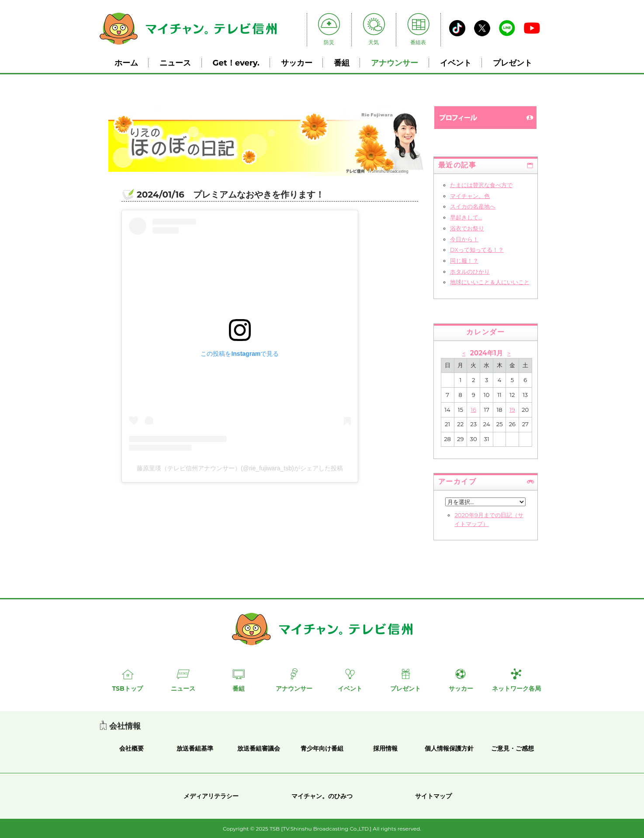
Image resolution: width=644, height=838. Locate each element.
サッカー (297, 63)
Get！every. (236, 63)
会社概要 (132, 748)
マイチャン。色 (470, 196)
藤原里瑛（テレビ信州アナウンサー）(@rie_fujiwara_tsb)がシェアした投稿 (240, 468)
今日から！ (464, 239)
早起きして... (466, 217)
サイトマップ (433, 796)
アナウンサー (395, 63)
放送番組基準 (195, 748)
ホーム (126, 63)
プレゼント (512, 63)
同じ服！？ (464, 261)
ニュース (175, 63)
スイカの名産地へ (473, 206)
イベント (456, 63)
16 (473, 410)
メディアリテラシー (211, 796)
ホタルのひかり (470, 271)
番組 (342, 63)
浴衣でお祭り (467, 228)
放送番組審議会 (259, 748)
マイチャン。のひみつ (322, 796)
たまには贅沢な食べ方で (481, 185)
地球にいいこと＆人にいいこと (490, 282)
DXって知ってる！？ (477, 250)
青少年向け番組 (322, 748)
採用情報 (385, 748)
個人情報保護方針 (449, 748)
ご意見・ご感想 (512, 748)
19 (512, 410)
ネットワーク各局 (516, 688)
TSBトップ (127, 688)
